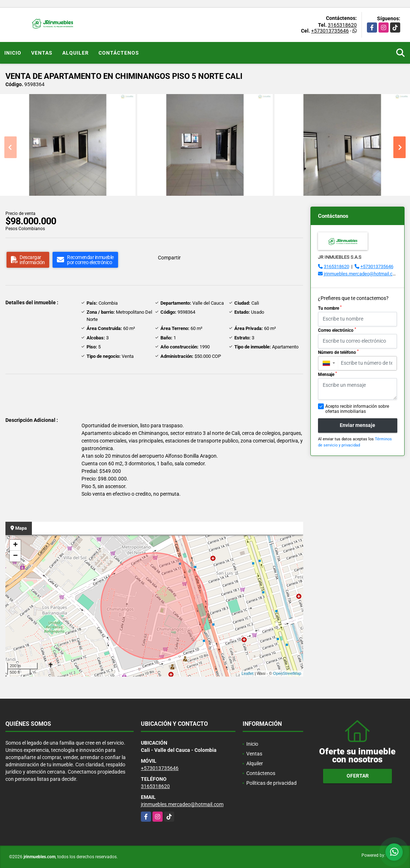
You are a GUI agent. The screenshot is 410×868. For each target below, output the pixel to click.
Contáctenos (119, 53)
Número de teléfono (338, 352)
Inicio (13, 53)
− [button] (15, 556)
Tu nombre (330, 308)
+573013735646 (330, 31)
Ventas (42, 53)
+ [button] (15, 545)
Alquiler (76, 53)
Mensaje (327, 374)
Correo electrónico (337, 330)
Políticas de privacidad (271, 783)
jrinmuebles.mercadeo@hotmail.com (361, 274)
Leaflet (248, 673)
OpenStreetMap (287, 673)
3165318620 (342, 25)
